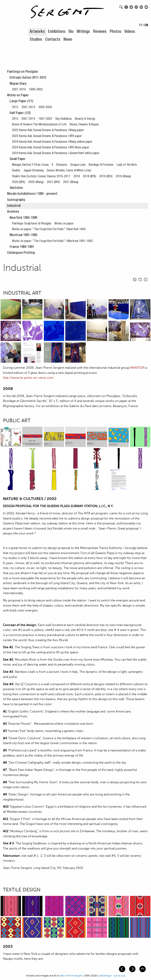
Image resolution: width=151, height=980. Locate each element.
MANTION (137, 368)
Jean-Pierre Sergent (71, 976)
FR (141, 26)
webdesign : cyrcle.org (112, 976)
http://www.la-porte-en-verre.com (28, 378)
